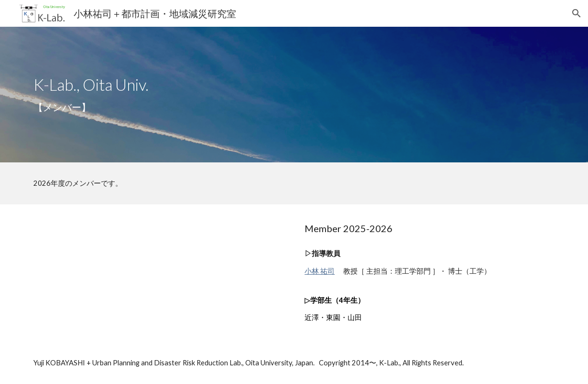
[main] (294, 95)
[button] (577, 13)
